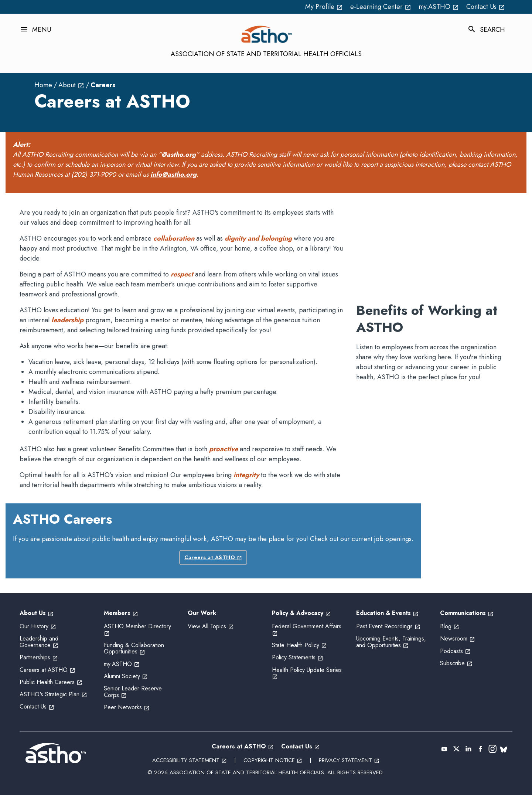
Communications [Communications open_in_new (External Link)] (467, 613)
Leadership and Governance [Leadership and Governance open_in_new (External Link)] (39, 642)
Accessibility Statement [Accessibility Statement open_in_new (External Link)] (190, 760)
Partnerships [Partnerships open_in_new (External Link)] (39, 657)
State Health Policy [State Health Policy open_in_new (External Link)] (299, 645)
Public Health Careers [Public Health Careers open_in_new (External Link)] (51, 682)
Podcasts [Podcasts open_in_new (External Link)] (455, 651)
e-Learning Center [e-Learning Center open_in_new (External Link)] (381, 7)
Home (43, 85)
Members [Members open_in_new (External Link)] (121, 613)
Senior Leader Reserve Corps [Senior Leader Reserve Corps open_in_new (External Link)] (133, 692)
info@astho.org (173, 174)
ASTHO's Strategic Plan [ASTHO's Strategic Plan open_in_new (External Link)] (53, 694)
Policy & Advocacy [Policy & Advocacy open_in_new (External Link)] (301, 613)
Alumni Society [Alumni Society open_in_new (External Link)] (126, 676)
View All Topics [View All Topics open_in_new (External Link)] (211, 626)
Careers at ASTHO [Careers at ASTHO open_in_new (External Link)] (213, 557)
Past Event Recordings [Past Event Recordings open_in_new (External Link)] (388, 626)
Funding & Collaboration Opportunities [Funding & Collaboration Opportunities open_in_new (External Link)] (134, 648)
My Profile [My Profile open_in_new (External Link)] (324, 7)
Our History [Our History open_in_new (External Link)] (38, 626)
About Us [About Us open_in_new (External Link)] (37, 613)
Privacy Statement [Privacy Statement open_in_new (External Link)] (349, 760)
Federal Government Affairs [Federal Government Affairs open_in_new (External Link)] (308, 630)
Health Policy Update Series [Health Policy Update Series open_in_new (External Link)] (308, 673)
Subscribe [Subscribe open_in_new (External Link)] (456, 663)
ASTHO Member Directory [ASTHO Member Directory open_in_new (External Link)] (138, 630)
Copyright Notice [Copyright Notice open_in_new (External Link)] (273, 760)
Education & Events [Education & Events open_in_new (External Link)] (387, 613)
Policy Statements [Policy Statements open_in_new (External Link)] (298, 657)
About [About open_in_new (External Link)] (71, 85)
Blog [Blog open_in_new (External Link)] (450, 626)
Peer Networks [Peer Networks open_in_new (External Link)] (127, 707)
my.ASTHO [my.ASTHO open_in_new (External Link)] (439, 7)
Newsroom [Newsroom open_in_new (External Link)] (458, 638)
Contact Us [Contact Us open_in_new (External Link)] (486, 7)
